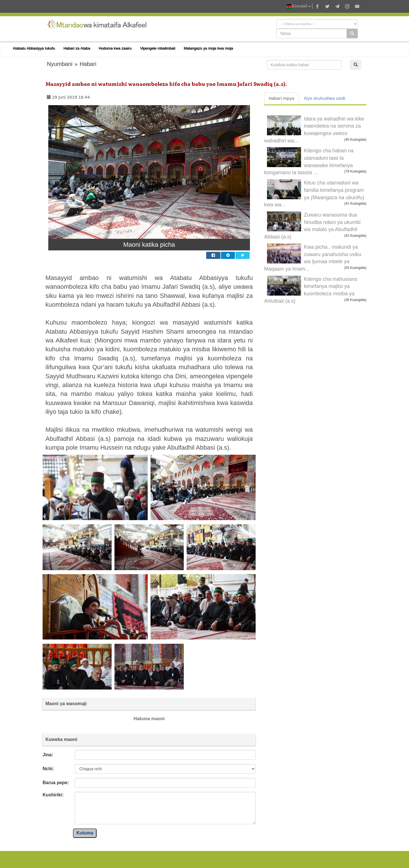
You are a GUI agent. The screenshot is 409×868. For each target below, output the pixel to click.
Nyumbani (60, 64)
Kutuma (85, 833)
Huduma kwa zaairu (115, 48)
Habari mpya (281, 98)
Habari (88, 64)
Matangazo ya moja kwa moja (208, 48)
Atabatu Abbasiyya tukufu (34, 48)
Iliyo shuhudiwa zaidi (325, 98)
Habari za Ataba (77, 48)
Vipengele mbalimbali (158, 48)
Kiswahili (299, 6)
